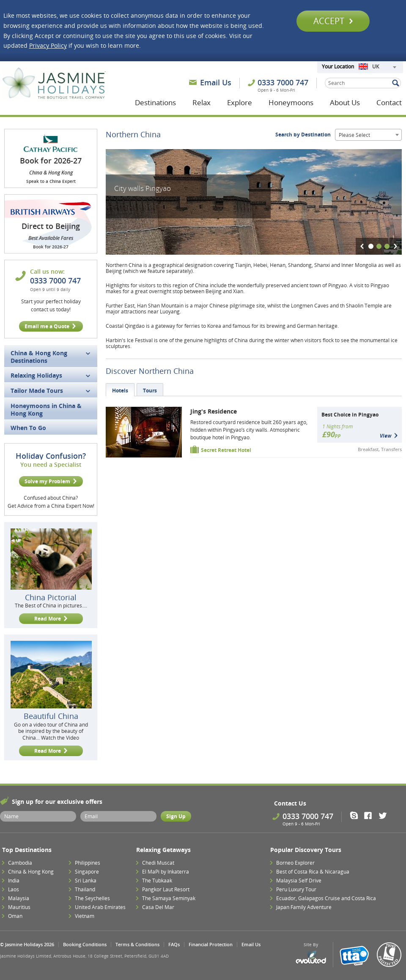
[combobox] (377, 67)
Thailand (85, 889)
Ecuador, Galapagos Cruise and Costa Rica (326, 898)
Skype (357, 815)
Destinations (155, 102)
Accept (333, 21)
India (14, 881)
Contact (389, 102)
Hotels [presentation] (120, 391)
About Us (345, 102)
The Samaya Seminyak (169, 898)
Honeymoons (291, 102)
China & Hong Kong (31, 872)
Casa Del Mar (158, 907)
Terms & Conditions (137, 944)
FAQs (174, 944)
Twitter (385, 815)
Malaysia (19, 898)
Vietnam (85, 916)
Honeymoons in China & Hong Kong (46, 410)
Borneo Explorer (295, 863)
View (385, 436)
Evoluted (311, 957)
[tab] (120, 389)
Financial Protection (211, 944)
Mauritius (19, 907)
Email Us (216, 82)
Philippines (88, 863)
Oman (15, 916)
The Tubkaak (157, 881)
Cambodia (20, 863)
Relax (202, 102)
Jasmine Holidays (54, 84)
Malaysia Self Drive (299, 881)
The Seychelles (92, 898)
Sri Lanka (86, 881)
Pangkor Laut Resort (166, 889)
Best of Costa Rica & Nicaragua (313, 872)
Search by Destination (303, 135)
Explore (240, 102)
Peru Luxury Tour (296, 889)
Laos (14, 889)
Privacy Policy (48, 45)
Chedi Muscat (158, 863)
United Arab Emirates (100, 907)
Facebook (371, 815)
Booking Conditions (85, 944)
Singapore (87, 872)
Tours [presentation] (150, 391)
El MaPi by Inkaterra (166, 872)
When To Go (28, 428)
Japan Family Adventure (304, 907)
